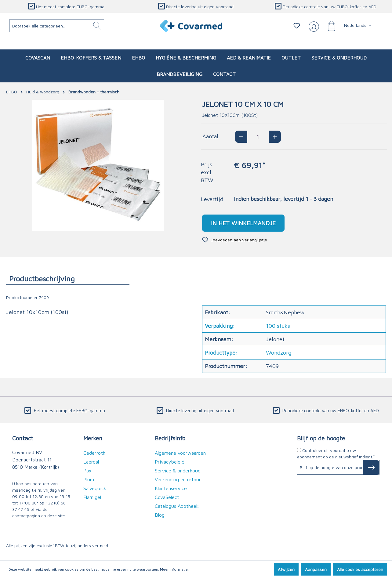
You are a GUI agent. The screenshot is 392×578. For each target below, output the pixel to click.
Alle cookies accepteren (360, 569)
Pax (87, 471)
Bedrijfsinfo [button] (170, 438)
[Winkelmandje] (328, 26)
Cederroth (94, 453)
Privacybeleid (170, 462)
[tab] (68, 278)
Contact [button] (23, 438)
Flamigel (92, 497)
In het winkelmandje (243, 223)
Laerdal (91, 462)
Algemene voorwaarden (180, 453)
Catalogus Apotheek (177, 506)
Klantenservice (171, 488)
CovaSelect (167, 497)
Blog (160, 515)
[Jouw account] (313, 26)
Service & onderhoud (178, 471)
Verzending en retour (178, 479)
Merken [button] (93, 438)
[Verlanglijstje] (297, 26)
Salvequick (95, 488)
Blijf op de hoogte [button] (321, 438)
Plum (89, 479)
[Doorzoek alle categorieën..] (57, 26)
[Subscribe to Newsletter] (371, 468)
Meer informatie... (175, 569)
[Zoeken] (97, 26)
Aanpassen (316, 569)
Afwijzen (286, 569)
